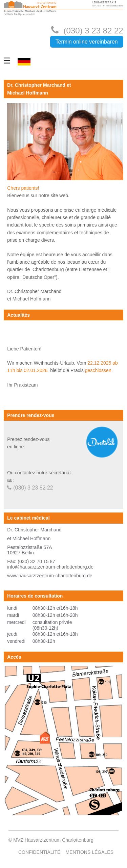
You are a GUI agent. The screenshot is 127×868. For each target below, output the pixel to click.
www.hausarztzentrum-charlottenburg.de (50, 576)
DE (21, 69)
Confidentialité (39, 852)
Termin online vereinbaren (87, 42)
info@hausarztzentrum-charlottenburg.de (50, 567)
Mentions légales (89, 852)
